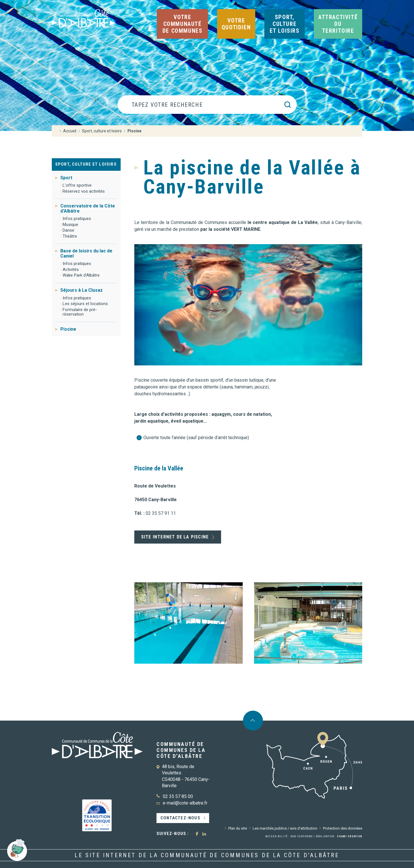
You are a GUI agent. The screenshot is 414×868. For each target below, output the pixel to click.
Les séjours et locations (85, 304)
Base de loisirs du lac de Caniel (86, 253)
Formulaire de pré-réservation (80, 312)
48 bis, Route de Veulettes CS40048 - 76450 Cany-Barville (186, 776)
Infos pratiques (77, 219)
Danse (68, 230)
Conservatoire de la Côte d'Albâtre (88, 208)
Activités (71, 270)
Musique (70, 225)
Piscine (68, 329)
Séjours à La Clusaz (82, 290)
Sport (66, 178)
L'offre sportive (77, 185)
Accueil (70, 131)
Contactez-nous (180, 818)
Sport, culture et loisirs (86, 164)
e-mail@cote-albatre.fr (185, 803)
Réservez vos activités (84, 191)
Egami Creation (350, 836)
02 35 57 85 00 (178, 796)
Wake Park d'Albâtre (81, 275)
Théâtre (70, 236)
